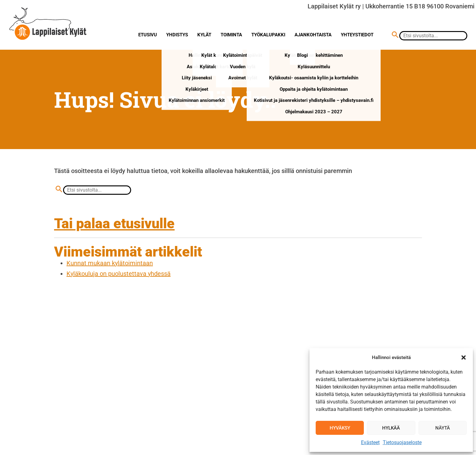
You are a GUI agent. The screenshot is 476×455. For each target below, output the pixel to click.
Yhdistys (177, 35)
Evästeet (370, 442)
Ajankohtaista (313, 35)
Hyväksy (340, 428)
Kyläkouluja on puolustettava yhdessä (119, 274)
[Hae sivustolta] (395, 35)
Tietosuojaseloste (402, 442)
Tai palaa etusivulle (114, 223)
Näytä (443, 428)
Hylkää (391, 428)
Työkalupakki (268, 35)
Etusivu (148, 35)
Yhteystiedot (357, 35)
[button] (464, 357)
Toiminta (231, 35)
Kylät (204, 35)
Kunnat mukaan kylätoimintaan (110, 263)
